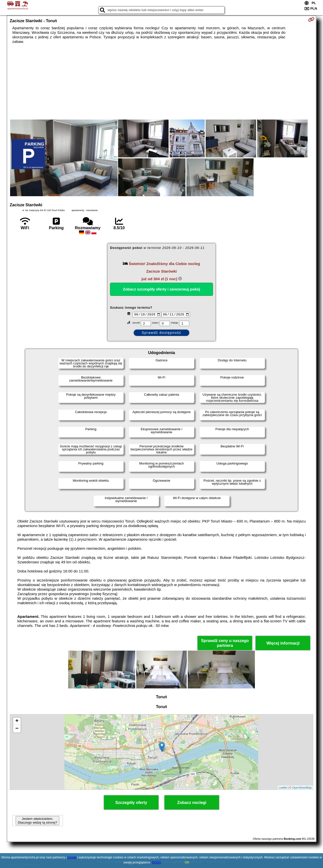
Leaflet (283, 788)
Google (72, 857)
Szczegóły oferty (131, 803)
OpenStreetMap (302, 788)
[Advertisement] (161, 82)
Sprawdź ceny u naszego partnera (225, 643)
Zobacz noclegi (192, 803)
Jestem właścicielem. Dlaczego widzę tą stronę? (37, 821)
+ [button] (17, 721)
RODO (156, 862)
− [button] (17, 729)
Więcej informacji (283, 643)
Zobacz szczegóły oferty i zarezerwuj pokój (161, 289)
